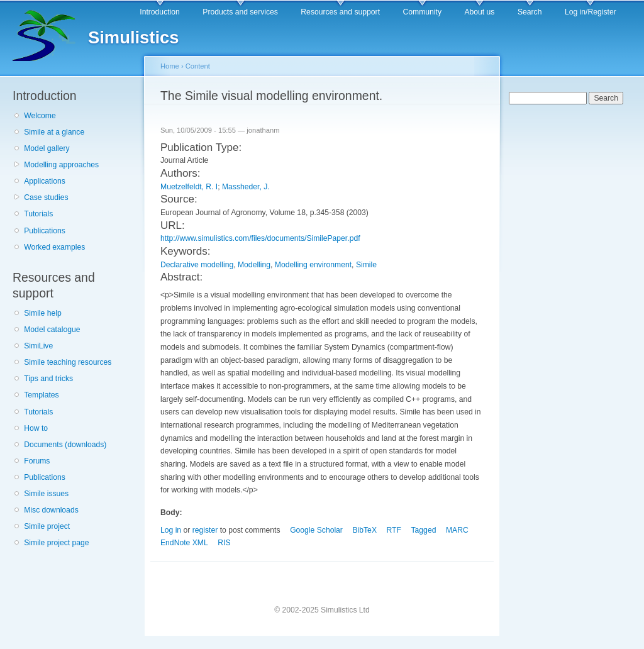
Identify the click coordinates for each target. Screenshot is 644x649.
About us (479, 12)
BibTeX (364, 530)
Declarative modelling (197, 265)
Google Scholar (316, 530)
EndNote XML (184, 543)
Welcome (40, 116)
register (205, 530)
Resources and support (340, 12)
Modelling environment (313, 265)
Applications (45, 181)
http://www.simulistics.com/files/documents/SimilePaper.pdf (260, 238)
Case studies (46, 197)
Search (530, 12)
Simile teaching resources (68, 362)
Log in (171, 530)
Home (170, 66)
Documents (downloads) (65, 445)
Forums (37, 461)
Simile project (47, 526)
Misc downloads (51, 510)
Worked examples (54, 247)
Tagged (424, 530)
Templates (41, 395)
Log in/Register (591, 12)
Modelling (254, 265)
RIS (224, 543)
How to (36, 428)
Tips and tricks (48, 379)
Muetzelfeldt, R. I (189, 187)
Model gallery (47, 148)
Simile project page (56, 543)
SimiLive (38, 346)
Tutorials (38, 214)
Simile (366, 265)
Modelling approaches (61, 165)
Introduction (160, 12)
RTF (394, 530)
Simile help (42, 313)
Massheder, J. (246, 187)
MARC (457, 530)
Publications (45, 231)
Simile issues (46, 494)
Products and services (240, 12)
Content (198, 66)
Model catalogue (52, 330)
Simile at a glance (54, 132)
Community (422, 12)
